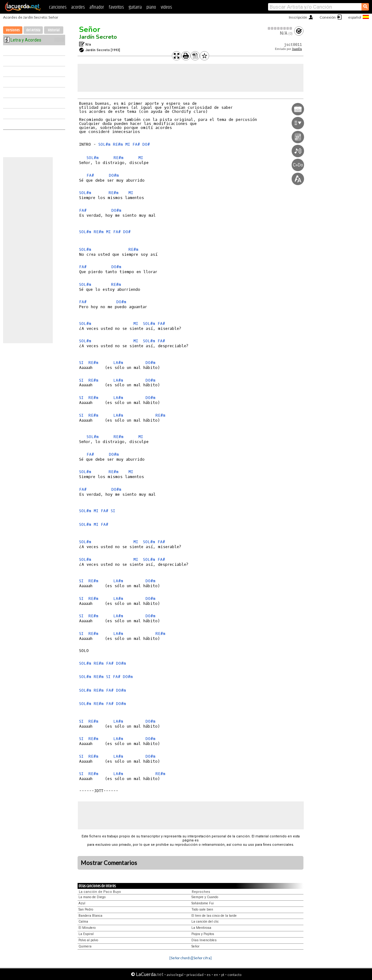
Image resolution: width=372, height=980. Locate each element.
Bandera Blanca (90, 916)
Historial (54, 30)
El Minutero (87, 928)
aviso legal (175, 975)
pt (223, 975)
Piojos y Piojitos (203, 934)
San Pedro (86, 909)
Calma (83, 922)
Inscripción (298, 17)
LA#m (118, 363)
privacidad (195, 975)
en (216, 975)
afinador (97, 7)
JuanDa (297, 49)
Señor (90, 29)
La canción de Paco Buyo (100, 892)
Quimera (85, 946)
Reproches (201, 892)
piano (151, 7)
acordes (78, 7)
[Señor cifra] (202, 958)
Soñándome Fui (203, 903)
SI (81, 363)
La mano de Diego (92, 897)
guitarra (135, 7)
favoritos (116, 7)
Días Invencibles (204, 940)
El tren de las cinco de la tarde (214, 916)
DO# (146, 144)
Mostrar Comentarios (109, 863)
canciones (58, 7)
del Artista (33, 30)
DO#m (114, 175)
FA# (136, 144)
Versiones (13, 30)
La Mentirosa (201, 928)
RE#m (118, 144)
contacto (234, 975)
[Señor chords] (181, 958)
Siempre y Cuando (205, 897)
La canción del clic (205, 922)
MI (128, 144)
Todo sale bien (202, 909)
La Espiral (86, 934)
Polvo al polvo (88, 940)
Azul (82, 903)
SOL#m (104, 144)
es (209, 975)
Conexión (328, 17)
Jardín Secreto (98, 37)
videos (166, 7)
